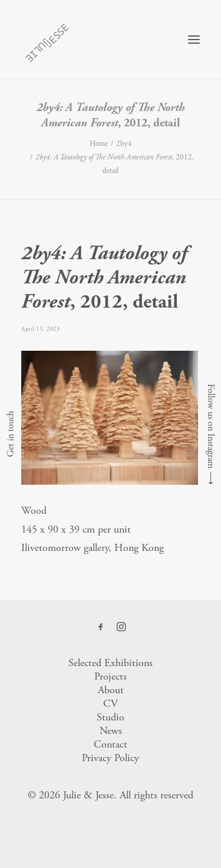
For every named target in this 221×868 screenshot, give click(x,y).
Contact (111, 744)
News (111, 731)
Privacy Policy (111, 758)
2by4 (124, 144)
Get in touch (10, 434)
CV (111, 704)
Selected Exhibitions (111, 663)
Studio (111, 717)
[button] (194, 40)
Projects (111, 676)
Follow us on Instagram (211, 426)
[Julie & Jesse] (47, 40)
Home (99, 144)
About (111, 690)
